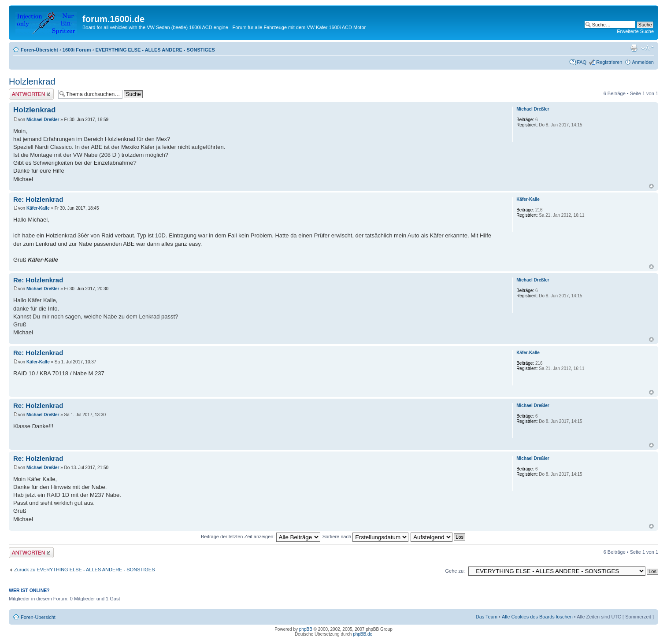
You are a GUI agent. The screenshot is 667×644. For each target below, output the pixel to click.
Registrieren (609, 62)
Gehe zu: (455, 571)
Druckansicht (634, 48)
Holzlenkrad (32, 81)
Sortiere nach (365, 537)
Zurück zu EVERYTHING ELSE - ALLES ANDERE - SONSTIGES (85, 570)
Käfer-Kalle (38, 208)
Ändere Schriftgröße (647, 48)
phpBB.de (363, 634)
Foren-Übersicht (39, 50)
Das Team (487, 617)
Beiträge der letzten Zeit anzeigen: (261, 537)
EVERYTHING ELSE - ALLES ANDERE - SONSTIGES (155, 50)
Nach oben (651, 186)
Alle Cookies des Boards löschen (537, 617)
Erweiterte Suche (635, 31)
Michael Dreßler (43, 120)
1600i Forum (77, 50)
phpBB (306, 629)
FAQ (582, 62)
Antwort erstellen (31, 94)
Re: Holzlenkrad (38, 199)
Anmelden (643, 62)
